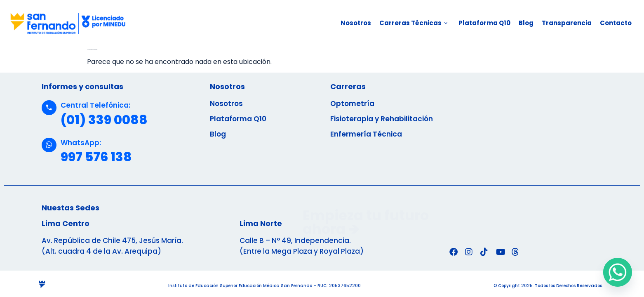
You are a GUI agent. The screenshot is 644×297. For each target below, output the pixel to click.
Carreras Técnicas (413, 23)
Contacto (616, 23)
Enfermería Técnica (366, 134)
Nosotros (356, 23)
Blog (526, 23)
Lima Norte (261, 223)
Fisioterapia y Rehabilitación (382, 119)
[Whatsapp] (618, 272)
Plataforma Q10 (484, 23)
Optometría (352, 104)
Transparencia (567, 23)
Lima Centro (66, 223)
